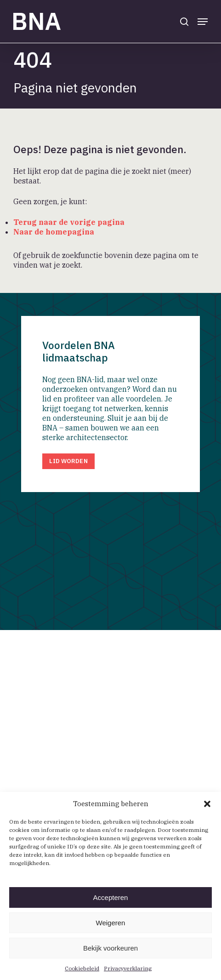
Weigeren (111, 923)
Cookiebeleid (82, 968)
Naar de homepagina (54, 232)
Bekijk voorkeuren (110, 948)
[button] (207, 804)
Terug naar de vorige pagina (69, 222)
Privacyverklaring (128, 968)
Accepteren (111, 897)
